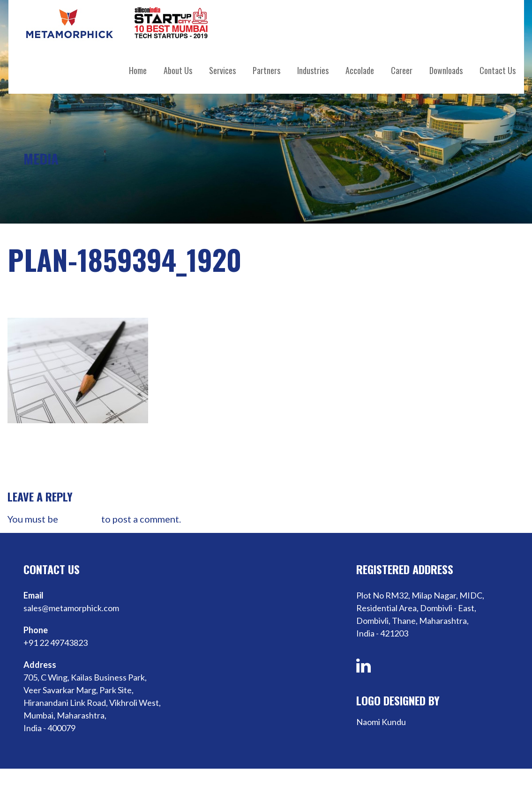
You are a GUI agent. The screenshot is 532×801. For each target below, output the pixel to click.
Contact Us (498, 70)
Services (222, 70)
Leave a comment (255, 297)
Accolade (360, 70)
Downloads (446, 70)
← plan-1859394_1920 (50, 469)
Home (138, 70)
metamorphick (147, 297)
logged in (80, 519)
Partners (266, 70)
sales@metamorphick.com (71, 608)
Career (402, 70)
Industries (313, 70)
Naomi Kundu (381, 722)
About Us (178, 70)
